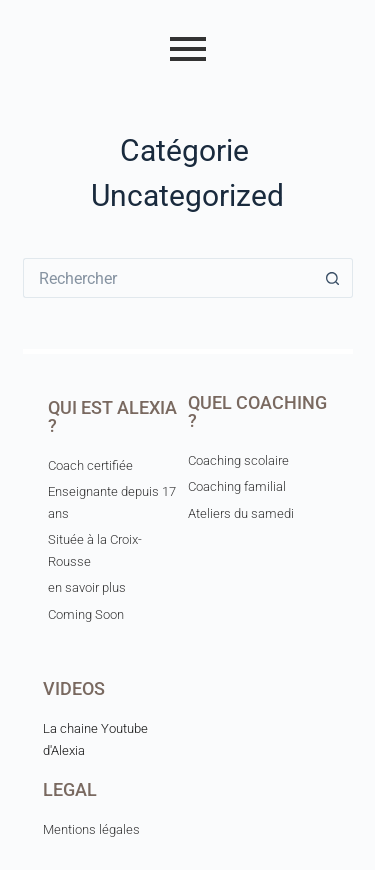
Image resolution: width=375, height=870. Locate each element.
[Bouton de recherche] (333, 278)
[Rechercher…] (168, 278)
